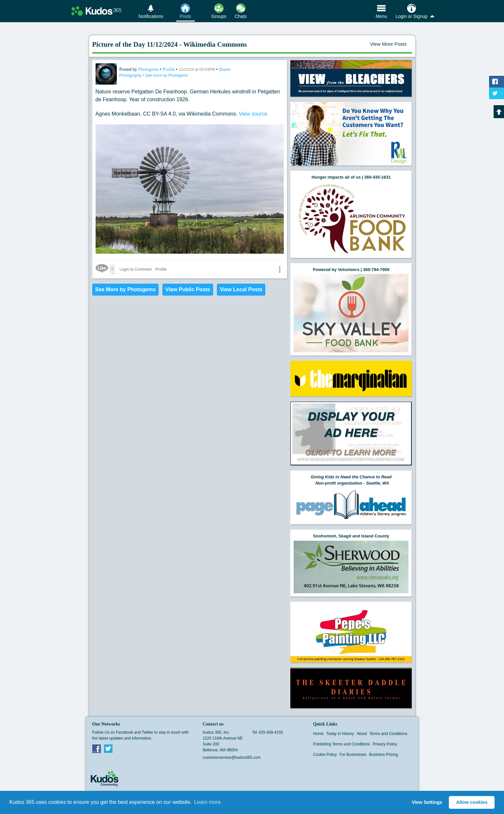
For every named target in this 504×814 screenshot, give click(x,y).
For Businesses (353, 755)
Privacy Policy (385, 744)
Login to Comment (136, 269)
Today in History (340, 734)
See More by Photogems (126, 289)
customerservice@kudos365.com (232, 758)
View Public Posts (188, 289)
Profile (169, 69)
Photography (131, 75)
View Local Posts (241, 289)
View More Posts (388, 44)
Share (225, 69)
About (362, 734)
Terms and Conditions (389, 734)
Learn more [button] (207, 802)
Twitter (108, 748)
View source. (254, 114)
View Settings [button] (427, 802)
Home (318, 734)
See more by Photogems (166, 75)
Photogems (149, 69)
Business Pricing (383, 755)
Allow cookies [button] (472, 802)
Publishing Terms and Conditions (342, 744)
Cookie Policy (325, 755)
